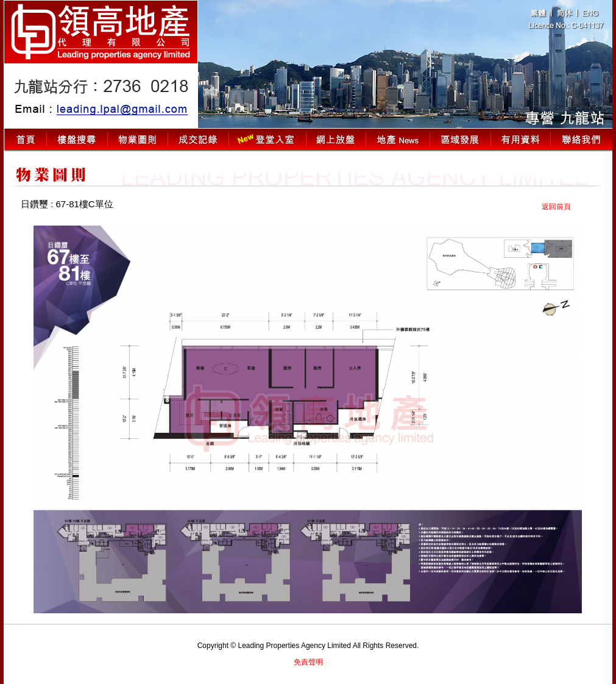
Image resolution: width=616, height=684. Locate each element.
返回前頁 (556, 207)
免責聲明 (308, 662)
